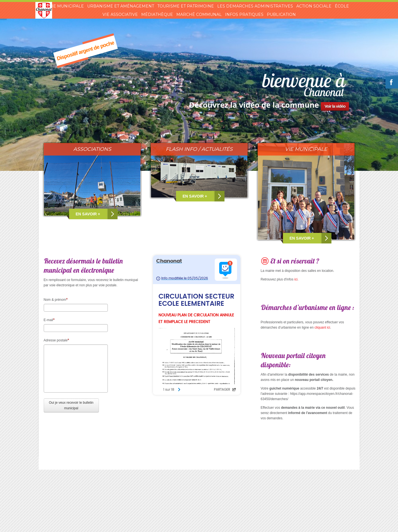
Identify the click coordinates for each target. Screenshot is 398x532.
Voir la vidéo (335, 106)
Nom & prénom (56, 299)
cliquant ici (322, 327)
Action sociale (314, 6)
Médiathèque (157, 14)
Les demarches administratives (255, 6)
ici (296, 279)
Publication (281, 14)
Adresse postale (57, 340)
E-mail (49, 320)
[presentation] (86, 429)
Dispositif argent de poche (85, 51)
